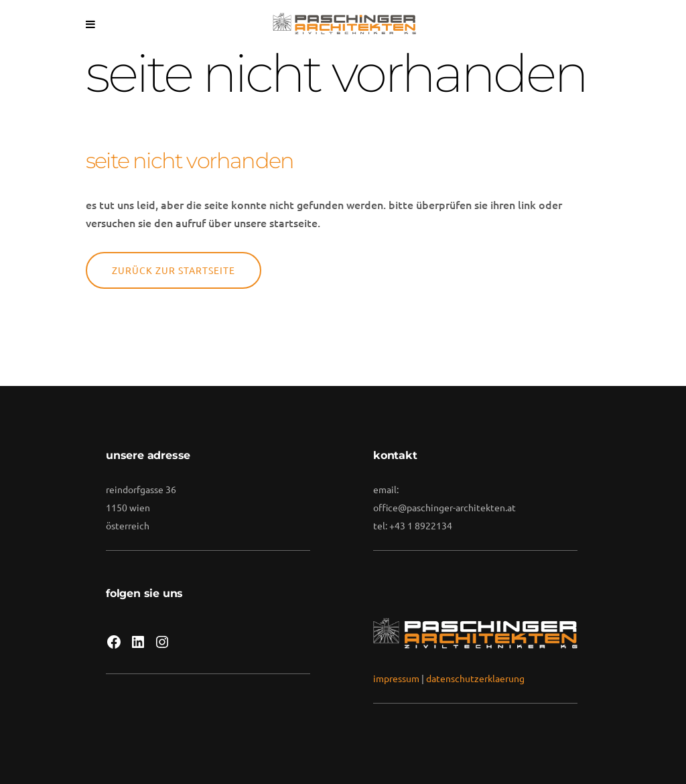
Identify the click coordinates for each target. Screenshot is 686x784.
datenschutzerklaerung (475, 678)
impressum (396, 678)
